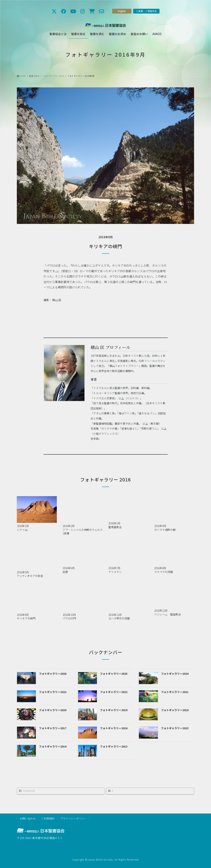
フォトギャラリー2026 (53, 674)
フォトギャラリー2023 (53, 692)
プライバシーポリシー (73, 818)
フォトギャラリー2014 (53, 746)
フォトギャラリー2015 (175, 728)
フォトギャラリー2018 (175, 710)
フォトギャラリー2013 (114, 746)
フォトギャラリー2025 (114, 674)
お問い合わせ (28, 818)
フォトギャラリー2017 (53, 728)
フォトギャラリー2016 (114, 728)
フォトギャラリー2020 (53, 710)
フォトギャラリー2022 (114, 692)
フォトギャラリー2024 (175, 674)
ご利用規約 (48, 818)
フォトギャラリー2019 (114, 710)
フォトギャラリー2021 (175, 692)
